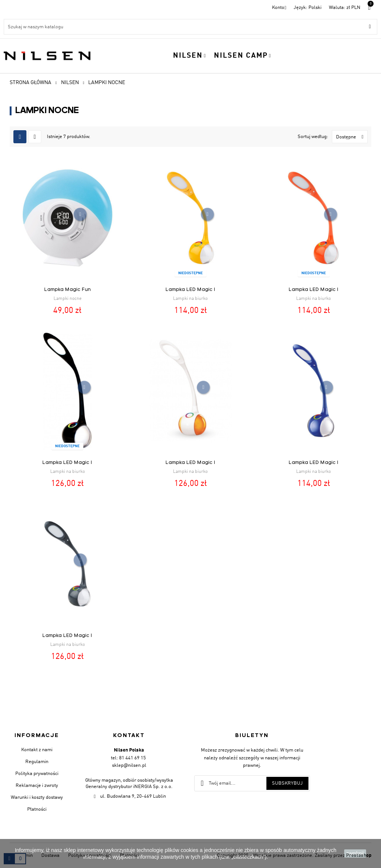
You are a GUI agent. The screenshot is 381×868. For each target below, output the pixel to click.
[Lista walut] (345, 8)
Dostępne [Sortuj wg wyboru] (352, 137)
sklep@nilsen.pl (129, 765)
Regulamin (37, 762)
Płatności (37, 809)
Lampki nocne (68, 299)
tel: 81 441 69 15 (128, 758)
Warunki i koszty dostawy (37, 797)
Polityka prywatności (37, 774)
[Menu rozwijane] (308, 8)
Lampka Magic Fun (68, 290)
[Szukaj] (190, 27)
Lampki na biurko (190, 299)
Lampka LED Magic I (190, 290)
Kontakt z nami (37, 750)
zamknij (355, 853)
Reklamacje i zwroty (37, 786)
